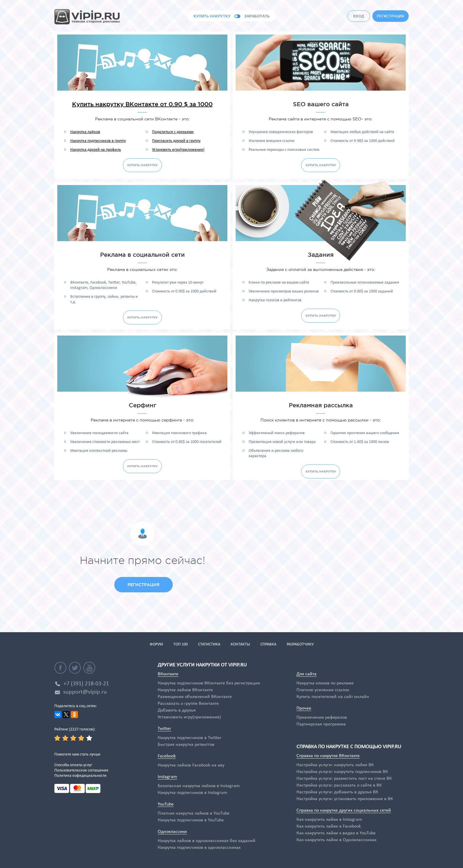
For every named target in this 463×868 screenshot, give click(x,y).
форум (156, 644)
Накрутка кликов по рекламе (325, 683)
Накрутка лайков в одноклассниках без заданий (207, 841)
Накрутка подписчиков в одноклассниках (199, 848)
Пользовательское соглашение (81, 770)
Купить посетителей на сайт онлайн (333, 697)
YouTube (166, 804)
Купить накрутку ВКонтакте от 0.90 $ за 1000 (142, 104)
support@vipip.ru (85, 692)
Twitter (164, 729)
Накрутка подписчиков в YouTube (191, 820)
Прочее (304, 708)
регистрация (391, 16)
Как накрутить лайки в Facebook (329, 826)
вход (359, 16)
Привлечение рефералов (322, 717)
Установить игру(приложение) (178, 150)
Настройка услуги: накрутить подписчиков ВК (342, 772)
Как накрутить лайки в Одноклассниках (336, 840)
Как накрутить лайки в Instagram (329, 820)
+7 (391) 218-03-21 (86, 684)
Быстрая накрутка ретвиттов (186, 745)
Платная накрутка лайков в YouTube (194, 813)
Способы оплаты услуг (73, 765)
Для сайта (307, 674)
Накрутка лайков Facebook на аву (191, 765)
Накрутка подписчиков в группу (98, 141)
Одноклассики (172, 832)
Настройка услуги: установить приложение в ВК (345, 799)
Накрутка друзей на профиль (96, 150)
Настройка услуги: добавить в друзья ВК (337, 792)
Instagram (167, 777)
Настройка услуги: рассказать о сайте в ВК (339, 785)
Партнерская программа (321, 724)
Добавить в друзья (177, 710)
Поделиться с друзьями (173, 132)
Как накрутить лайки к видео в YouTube (336, 833)
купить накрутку (212, 16)
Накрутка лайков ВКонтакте (185, 690)
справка (268, 644)
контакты (240, 644)
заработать (257, 16)
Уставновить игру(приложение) (189, 717)
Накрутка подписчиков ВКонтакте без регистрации (209, 683)
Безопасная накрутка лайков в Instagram (199, 786)
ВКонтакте (168, 674)
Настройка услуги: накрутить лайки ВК (335, 765)
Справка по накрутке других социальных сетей (344, 810)
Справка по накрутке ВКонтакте (328, 756)
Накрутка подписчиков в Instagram (193, 793)
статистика (209, 644)
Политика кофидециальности (80, 776)
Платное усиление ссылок (323, 690)
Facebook (167, 756)
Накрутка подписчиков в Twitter (190, 738)
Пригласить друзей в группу (176, 141)
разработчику (300, 644)
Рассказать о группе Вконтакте (188, 704)
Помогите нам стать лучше (77, 755)
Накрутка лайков (85, 132)
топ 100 (181, 644)
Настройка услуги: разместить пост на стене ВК (344, 779)
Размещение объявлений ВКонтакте (195, 697)
